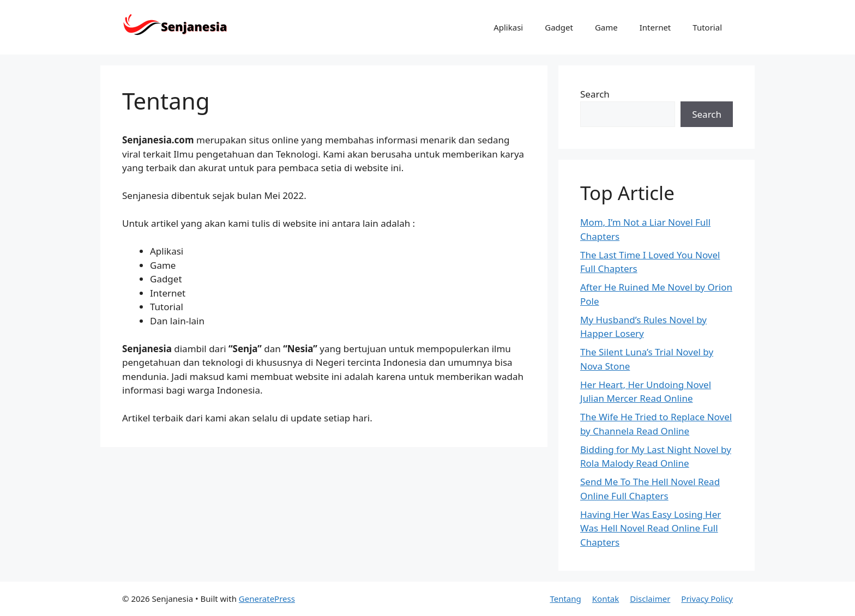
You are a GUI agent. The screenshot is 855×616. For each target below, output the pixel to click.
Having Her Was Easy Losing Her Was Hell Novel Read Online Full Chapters (651, 528)
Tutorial (707, 27)
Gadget (559, 27)
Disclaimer (650, 599)
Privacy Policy (707, 599)
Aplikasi (508, 27)
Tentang (565, 599)
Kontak (606, 599)
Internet (655, 27)
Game (606, 27)
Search (595, 94)
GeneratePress (267, 599)
